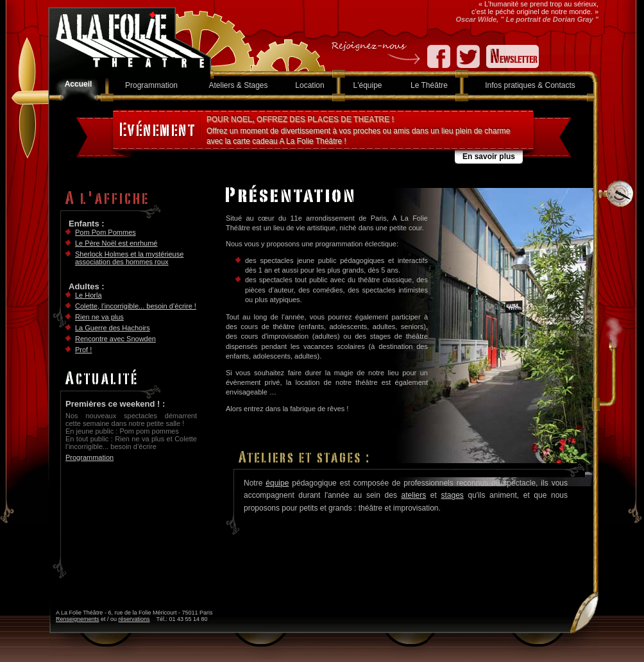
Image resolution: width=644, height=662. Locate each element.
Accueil (79, 84)
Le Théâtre (429, 85)
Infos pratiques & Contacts (530, 85)
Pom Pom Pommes (106, 232)
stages (452, 495)
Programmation (151, 85)
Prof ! (83, 350)
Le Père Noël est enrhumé (116, 243)
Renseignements (78, 619)
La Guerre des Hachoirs (113, 328)
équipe (277, 483)
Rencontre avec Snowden (115, 339)
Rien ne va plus (99, 317)
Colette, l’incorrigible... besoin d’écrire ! (136, 306)
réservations (134, 619)
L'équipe (368, 85)
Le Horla (89, 295)
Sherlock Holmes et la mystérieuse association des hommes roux (129, 258)
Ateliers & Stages (238, 85)
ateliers (414, 495)
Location (309, 85)
